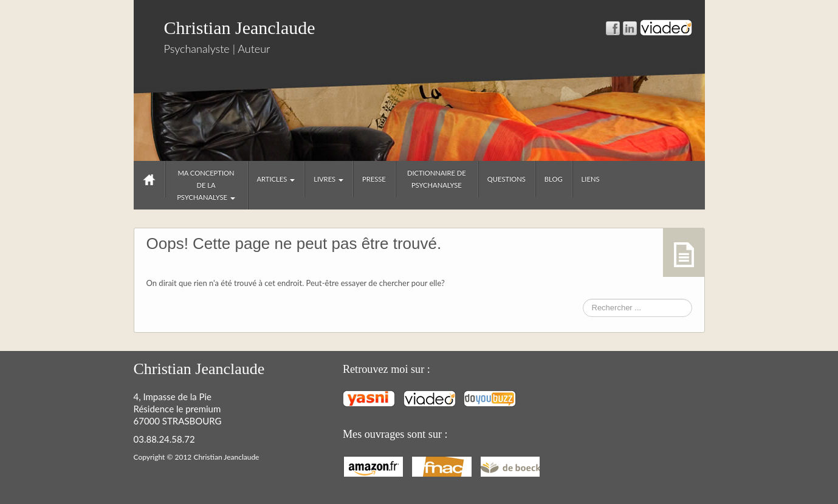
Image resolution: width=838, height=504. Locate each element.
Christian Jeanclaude (240, 28)
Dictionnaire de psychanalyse (437, 179)
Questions (507, 179)
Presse (374, 179)
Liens (591, 179)
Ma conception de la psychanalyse (206, 185)
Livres (328, 179)
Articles (276, 179)
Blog (554, 179)
